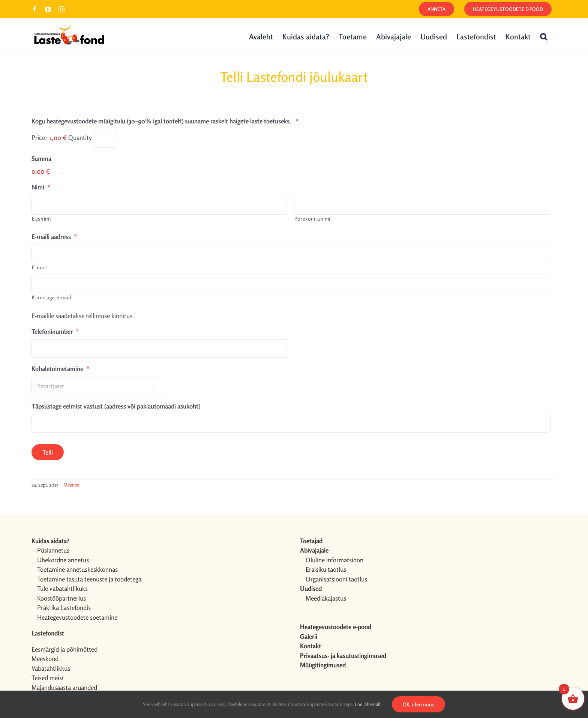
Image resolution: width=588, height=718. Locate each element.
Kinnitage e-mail (52, 297)
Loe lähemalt (368, 704)
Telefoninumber (55, 331)
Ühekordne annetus (63, 560)
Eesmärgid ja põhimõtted (64, 649)
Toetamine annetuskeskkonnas (77, 569)
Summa (41, 158)
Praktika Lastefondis (64, 608)
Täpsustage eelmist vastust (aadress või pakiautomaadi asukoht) (116, 406)
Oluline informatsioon (334, 560)
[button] (544, 36)
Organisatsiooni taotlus (336, 579)
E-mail (39, 267)
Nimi (41, 187)
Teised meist (48, 678)
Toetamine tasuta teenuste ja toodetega (89, 579)
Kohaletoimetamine (61, 369)
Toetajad (311, 541)
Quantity (80, 137)
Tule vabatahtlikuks (62, 588)
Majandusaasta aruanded (64, 687)
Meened (71, 485)
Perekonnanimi (313, 219)
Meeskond (45, 659)
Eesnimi (41, 219)
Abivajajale (314, 550)
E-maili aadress (54, 237)
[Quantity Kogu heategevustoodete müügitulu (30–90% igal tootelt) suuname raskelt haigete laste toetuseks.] (105, 138)
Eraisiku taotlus (326, 569)
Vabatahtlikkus (51, 668)
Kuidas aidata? (50, 541)
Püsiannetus (53, 550)
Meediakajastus (326, 598)
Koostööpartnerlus (61, 598)
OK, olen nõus (418, 704)
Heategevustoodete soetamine (77, 617)
